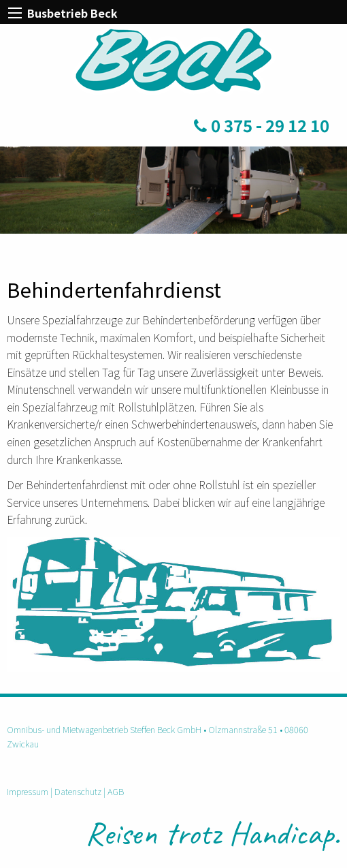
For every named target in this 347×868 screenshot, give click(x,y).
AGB (116, 791)
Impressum (28, 791)
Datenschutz (78, 791)
